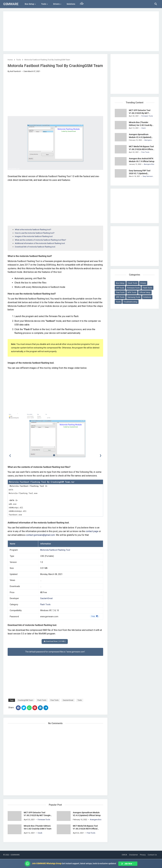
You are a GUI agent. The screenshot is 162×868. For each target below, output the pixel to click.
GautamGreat (46, 598)
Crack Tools (132, 283)
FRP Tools (120, 288)
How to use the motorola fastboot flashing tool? (35, 233)
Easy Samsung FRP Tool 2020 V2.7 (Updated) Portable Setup (140, 172)
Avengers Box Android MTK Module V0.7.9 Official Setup (142, 160)
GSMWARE (11, 4)
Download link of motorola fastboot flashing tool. (35, 247)
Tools (44, 4)
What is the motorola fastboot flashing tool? (33, 230)
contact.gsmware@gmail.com (40, 535)
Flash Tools (45, 605)
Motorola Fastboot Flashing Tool (55, 550)
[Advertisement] (81, 31)
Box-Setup (29, 4)
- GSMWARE (15, 855)
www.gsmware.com (49, 617)
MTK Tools (132, 292)
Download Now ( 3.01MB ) (55, 641)
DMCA (124, 855)
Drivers (56, 4)
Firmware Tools (133, 288)
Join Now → (128, 864)
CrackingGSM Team (25, 700)
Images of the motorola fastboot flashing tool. (34, 236)
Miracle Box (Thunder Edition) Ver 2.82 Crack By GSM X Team (38, 827)
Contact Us (152, 855)
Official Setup (145, 292)
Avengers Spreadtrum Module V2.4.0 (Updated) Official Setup (87, 814)
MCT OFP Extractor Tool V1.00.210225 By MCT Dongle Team (37, 814)
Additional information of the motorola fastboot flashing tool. (40, 243)
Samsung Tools (134, 297)
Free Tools (55, 700)
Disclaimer (133, 855)
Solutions (71, 4)
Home (10, 60)
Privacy (143, 855)
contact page (92, 531)
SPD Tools (120, 297)
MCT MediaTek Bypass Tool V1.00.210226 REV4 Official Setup (85, 827)
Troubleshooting (130, 302)
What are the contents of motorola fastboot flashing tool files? (40, 240)
